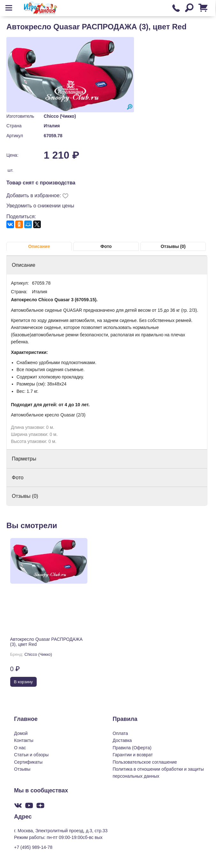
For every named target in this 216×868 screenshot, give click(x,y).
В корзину (23, 682)
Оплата (120, 733)
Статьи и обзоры (31, 755)
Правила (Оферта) (132, 748)
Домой (21, 733)
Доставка (122, 740)
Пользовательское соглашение (145, 762)
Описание (39, 246)
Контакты (24, 740)
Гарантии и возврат (133, 755)
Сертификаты (28, 762)
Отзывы (22, 769)
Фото (106, 246)
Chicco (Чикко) (60, 116)
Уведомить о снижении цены (40, 206)
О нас (20, 748)
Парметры (24, 459)
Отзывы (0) (173, 246)
